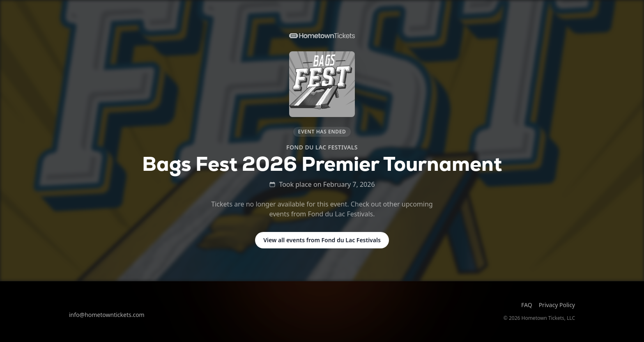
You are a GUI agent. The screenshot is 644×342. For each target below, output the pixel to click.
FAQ (527, 305)
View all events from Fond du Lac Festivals (322, 240)
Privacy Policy (557, 305)
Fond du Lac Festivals (322, 147)
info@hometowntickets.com (107, 315)
